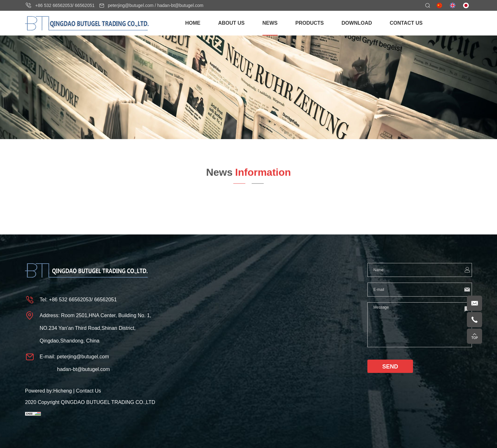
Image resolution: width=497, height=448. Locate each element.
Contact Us (89, 391)
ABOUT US (231, 23)
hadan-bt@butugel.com (180, 5)
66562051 (85, 5)
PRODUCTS (310, 23)
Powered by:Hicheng (48, 391)
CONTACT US (406, 23)
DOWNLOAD (357, 23)
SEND (390, 367)
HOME (193, 23)
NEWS (270, 23)
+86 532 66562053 (54, 5)
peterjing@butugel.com (131, 5)
